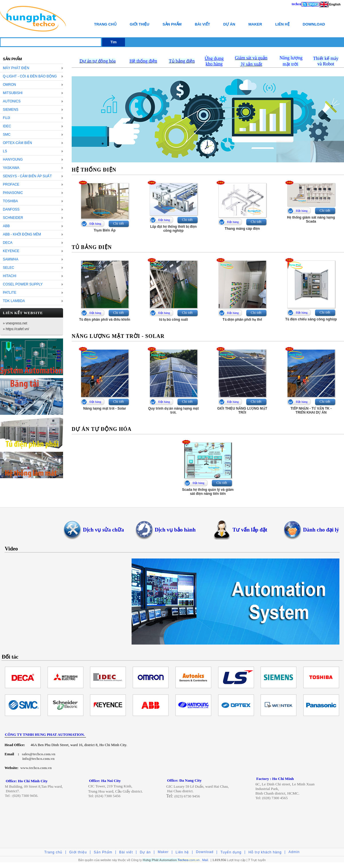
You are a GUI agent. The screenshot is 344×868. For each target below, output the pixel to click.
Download (314, 24)
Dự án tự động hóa (97, 61)
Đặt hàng (95, 223)
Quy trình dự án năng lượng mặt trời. (174, 410)
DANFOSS (11, 209)
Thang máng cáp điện (242, 229)
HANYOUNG (13, 159)
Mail (205, 860)
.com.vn (189, 860)
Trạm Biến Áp (105, 230)
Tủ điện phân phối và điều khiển (105, 320)
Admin (294, 852)
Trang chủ (105, 24)
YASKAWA (11, 168)
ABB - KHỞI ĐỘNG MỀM (22, 234)
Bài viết (202, 24)
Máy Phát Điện (16, 68)
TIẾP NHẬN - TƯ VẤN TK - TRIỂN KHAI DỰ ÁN (311, 410)
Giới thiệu (140, 24)
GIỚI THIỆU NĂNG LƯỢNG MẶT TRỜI (242, 410)
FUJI (6, 118)
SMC (7, 135)
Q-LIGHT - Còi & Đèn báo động (30, 76)
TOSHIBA (10, 201)
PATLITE (10, 293)
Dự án (229, 24)
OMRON (9, 85)
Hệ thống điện (143, 61)
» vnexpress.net (15, 323)
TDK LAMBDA (14, 301)
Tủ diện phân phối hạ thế (242, 320)
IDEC (7, 126)
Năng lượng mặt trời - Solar (104, 408)
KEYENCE (11, 251)
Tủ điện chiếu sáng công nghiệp (311, 319)
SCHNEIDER (13, 218)
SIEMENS (11, 110)
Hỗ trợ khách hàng (265, 852)
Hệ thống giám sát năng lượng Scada (311, 219)
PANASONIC (13, 193)
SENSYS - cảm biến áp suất (27, 176)
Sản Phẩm (172, 24)
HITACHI (10, 276)
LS (5, 151)
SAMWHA (11, 259)
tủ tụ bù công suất (174, 320)
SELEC (8, 268)
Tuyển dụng (231, 852)
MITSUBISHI (13, 93)
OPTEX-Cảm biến (17, 143)
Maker (255, 24)
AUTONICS (12, 101)
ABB (6, 226)
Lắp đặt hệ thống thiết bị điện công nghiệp (173, 229)
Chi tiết (119, 223)
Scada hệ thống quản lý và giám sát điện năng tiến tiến (208, 492)
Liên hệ (282, 24)
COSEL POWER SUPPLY (23, 284)
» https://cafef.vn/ (16, 329)
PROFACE (11, 184)
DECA (8, 243)
